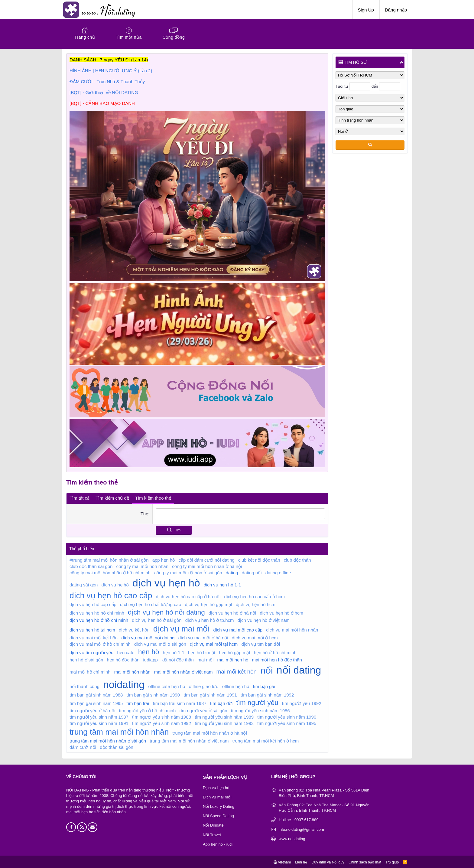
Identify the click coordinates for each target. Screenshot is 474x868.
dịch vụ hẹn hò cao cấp (111, 595)
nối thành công (84, 685)
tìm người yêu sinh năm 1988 (162, 716)
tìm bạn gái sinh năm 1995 (96, 702)
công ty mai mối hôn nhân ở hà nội (207, 565)
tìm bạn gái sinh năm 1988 (96, 694)
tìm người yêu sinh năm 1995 (287, 722)
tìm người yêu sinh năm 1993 (224, 722)
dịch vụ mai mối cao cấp (238, 629)
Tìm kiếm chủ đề (112, 497)
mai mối (205, 659)
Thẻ (144, 513)
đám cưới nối (83, 746)
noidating (124, 684)
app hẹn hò (164, 559)
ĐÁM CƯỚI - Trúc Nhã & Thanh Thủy (107, 82)
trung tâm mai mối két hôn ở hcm (266, 740)
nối (266, 669)
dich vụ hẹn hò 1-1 (222, 584)
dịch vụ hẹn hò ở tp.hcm (210, 619)
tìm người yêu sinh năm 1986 (260, 710)
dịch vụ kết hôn (134, 629)
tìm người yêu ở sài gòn (203, 710)
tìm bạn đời (221, 702)
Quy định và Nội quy (328, 861)
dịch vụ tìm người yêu (91, 652)
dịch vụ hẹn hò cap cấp (93, 604)
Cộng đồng (174, 37)
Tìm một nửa (129, 37)
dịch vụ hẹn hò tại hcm (92, 629)
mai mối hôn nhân (132, 671)
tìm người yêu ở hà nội (92, 710)
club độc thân (297, 559)
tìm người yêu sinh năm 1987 (99, 716)
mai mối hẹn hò (233, 659)
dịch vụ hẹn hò (166, 582)
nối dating (299, 669)
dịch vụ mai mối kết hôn (94, 637)
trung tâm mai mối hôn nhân (119, 731)
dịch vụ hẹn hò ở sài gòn (157, 619)
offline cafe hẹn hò (167, 685)
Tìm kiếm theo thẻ (153, 497)
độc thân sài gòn (117, 746)
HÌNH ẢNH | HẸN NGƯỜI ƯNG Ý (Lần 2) (111, 71)
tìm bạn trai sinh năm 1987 (179, 702)
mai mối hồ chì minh (90, 671)
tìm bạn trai (138, 702)
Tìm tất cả (80, 497)
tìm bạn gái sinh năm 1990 (153, 694)
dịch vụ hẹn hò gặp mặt (209, 604)
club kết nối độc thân (259, 559)
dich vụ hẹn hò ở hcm (282, 612)
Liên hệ (301, 861)
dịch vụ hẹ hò (115, 584)
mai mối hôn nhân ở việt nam (183, 671)
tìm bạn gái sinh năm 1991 (210, 694)
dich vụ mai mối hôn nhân (292, 629)
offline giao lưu (204, 685)
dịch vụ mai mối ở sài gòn (160, 643)
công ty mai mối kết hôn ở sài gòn (188, 572)
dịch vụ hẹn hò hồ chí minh (97, 612)
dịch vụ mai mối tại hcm (214, 643)
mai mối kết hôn (237, 671)
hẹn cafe (126, 652)
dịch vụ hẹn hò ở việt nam (264, 619)
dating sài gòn (84, 584)
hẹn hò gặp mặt (234, 652)
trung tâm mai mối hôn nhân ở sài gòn (108, 740)
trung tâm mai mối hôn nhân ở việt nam (189, 740)
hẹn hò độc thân (123, 659)
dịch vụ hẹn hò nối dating (166, 611)
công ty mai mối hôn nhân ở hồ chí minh (110, 572)
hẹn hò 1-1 (173, 652)
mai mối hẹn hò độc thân (277, 659)
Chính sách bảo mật (365, 861)
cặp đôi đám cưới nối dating (207, 559)
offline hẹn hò (236, 685)
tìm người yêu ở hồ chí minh (147, 710)
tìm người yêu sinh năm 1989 (224, 716)
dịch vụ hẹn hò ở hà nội (232, 612)
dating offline (278, 572)
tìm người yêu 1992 (302, 702)
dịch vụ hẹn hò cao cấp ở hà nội (188, 596)
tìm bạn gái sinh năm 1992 (267, 694)
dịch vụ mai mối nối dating (148, 637)
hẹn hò (149, 651)
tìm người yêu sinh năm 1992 (162, 722)
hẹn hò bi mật (202, 652)
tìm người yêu (257, 702)
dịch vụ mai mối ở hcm (255, 637)
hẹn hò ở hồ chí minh (275, 652)
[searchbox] (240, 513)
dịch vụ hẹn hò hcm (256, 604)
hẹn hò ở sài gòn (86, 659)
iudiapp (151, 659)
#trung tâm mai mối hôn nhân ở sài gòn (109, 559)
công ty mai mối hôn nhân (142, 565)
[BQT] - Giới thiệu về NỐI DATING (104, 92)
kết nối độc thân (178, 659)
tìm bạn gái (264, 685)
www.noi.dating (292, 838)
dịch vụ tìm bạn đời (261, 643)
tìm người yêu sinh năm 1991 (99, 722)
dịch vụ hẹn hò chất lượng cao (151, 604)
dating (232, 572)
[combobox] (240, 513)
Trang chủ (85, 37)
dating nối (252, 572)
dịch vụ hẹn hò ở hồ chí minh (99, 619)
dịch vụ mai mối (181, 628)
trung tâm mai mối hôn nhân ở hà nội (209, 732)
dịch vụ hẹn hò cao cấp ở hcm (254, 596)
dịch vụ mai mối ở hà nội (203, 637)
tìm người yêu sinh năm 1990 (287, 716)
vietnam (282, 861)
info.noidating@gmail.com (301, 829)
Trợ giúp (392, 861)
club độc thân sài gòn (91, 565)
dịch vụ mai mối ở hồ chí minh (100, 643)
